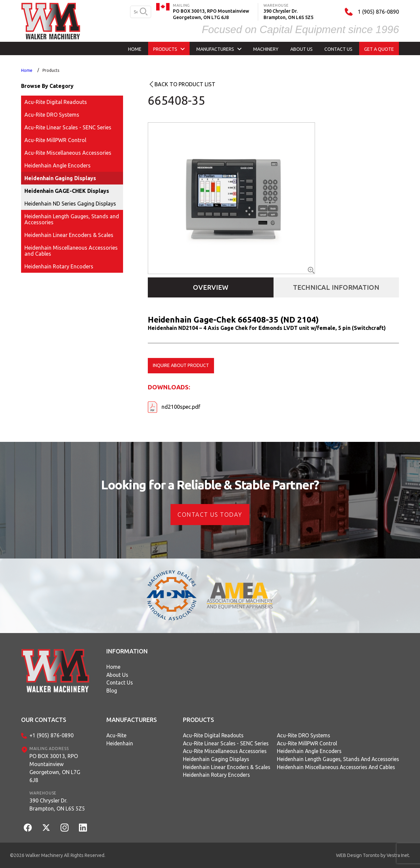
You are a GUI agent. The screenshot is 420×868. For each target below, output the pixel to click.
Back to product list (185, 84)
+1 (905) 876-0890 (51, 736)
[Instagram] (65, 828)
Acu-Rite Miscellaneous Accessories (68, 153)
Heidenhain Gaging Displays (60, 178)
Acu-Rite (117, 736)
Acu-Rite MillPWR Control (55, 140)
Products (51, 70)
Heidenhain (120, 744)
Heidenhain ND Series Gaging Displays (70, 204)
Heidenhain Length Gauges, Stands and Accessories (72, 219)
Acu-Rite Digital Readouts (56, 102)
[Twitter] (46, 828)
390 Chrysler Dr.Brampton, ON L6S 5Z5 (57, 804)
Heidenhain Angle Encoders (58, 165)
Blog (112, 691)
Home (27, 70)
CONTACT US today (210, 514)
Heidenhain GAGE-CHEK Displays (67, 191)
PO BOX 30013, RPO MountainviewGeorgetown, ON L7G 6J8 (55, 768)
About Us (118, 675)
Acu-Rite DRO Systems (52, 115)
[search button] (144, 12)
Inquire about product (181, 365)
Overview (211, 287)
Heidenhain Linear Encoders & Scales (69, 235)
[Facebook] (28, 828)
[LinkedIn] (83, 828)
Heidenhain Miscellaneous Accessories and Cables (71, 251)
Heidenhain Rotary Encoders (59, 266)
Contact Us (120, 683)
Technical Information (336, 287)
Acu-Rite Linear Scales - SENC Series (68, 127)
